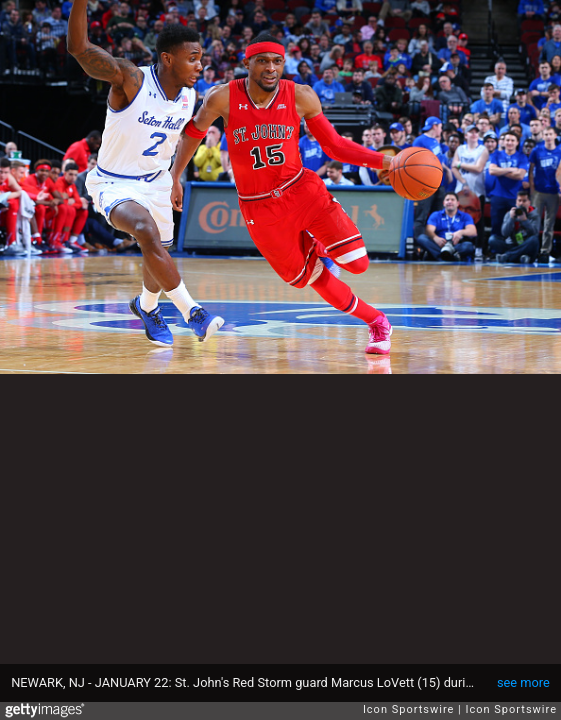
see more (523, 682)
